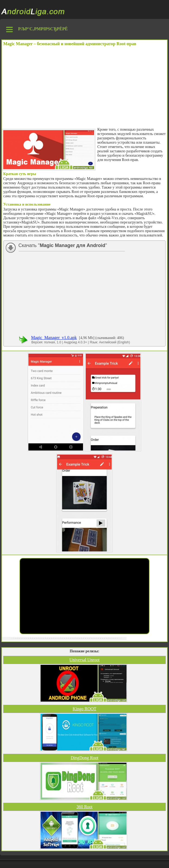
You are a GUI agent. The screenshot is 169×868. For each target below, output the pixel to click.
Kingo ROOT (85, 709)
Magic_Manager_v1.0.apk (54, 338)
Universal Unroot (85, 660)
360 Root (84, 807)
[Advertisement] (84, 87)
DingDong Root (84, 758)
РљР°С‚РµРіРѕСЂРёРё (43, 29)
